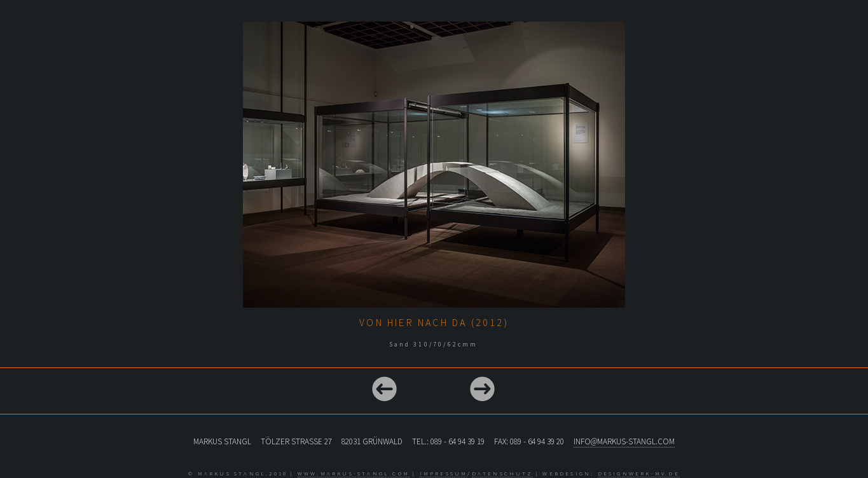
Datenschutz (502, 473)
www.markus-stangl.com (354, 473)
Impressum (444, 473)
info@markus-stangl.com (624, 441)
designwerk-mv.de (639, 473)
